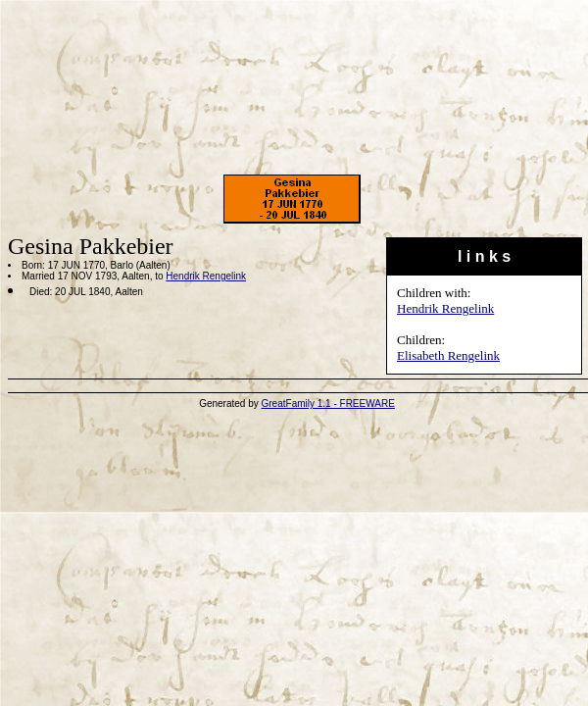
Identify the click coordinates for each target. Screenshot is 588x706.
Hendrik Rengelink (445, 308)
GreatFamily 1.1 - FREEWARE (328, 403)
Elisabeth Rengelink (448, 355)
